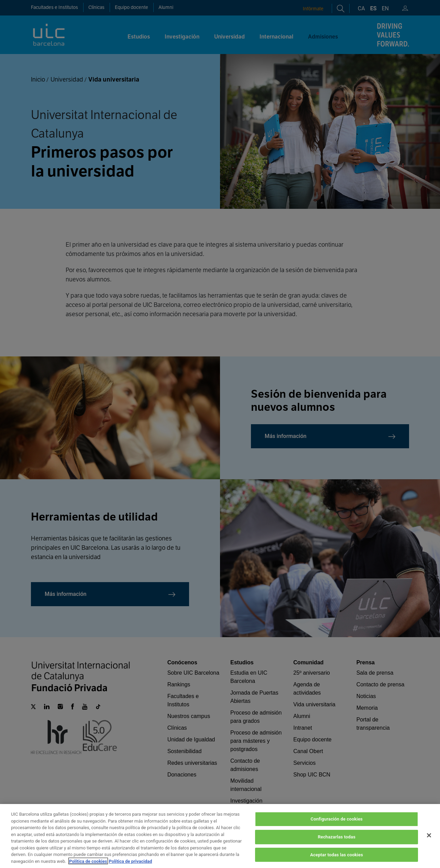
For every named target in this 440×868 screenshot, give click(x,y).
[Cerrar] (429, 844)
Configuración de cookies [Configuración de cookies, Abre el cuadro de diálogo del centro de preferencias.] (337, 828)
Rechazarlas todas (337, 846)
